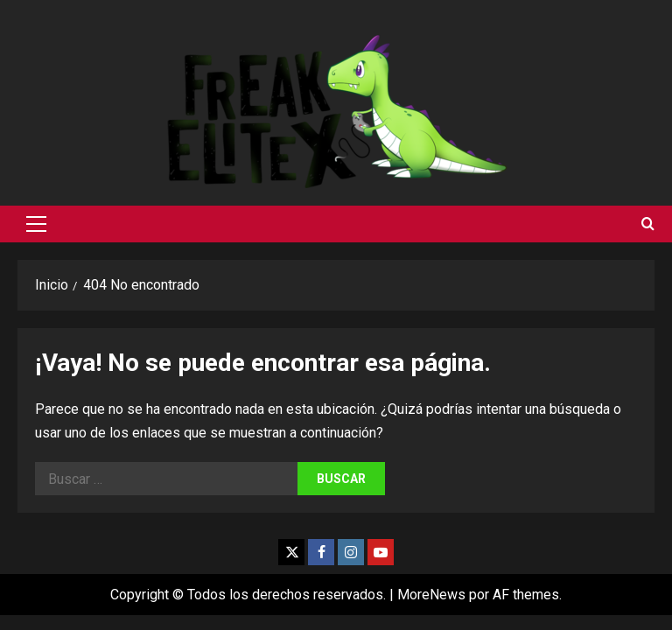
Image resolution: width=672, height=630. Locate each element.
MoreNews (431, 595)
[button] (36, 224)
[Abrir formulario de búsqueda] (648, 224)
